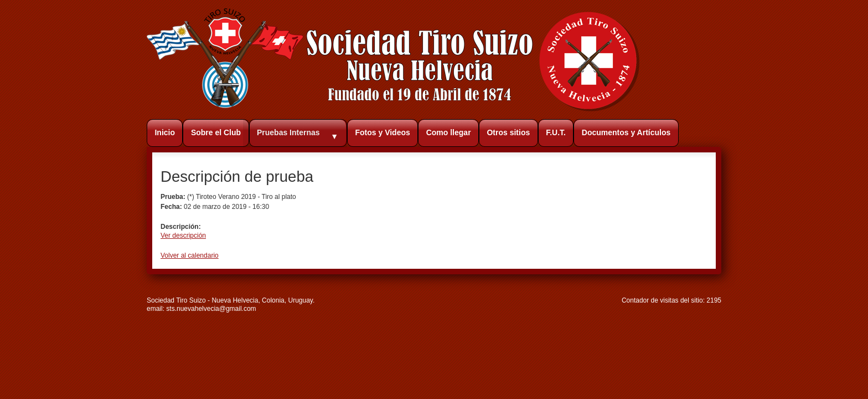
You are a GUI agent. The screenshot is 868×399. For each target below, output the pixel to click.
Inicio (165, 132)
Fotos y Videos (382, 132)
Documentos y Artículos (626, 132)
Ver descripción (183, 236)
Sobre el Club (216, 132)
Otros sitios (508, 132)
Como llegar (449, 132)
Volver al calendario (190, 255)
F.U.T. (556, 132)
